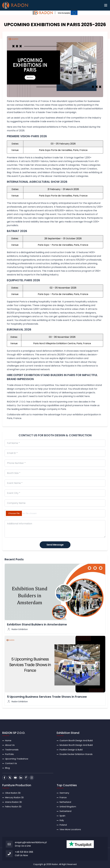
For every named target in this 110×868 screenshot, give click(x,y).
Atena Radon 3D (14, 802)
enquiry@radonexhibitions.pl (31, 842)
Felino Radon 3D (13, 807)
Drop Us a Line (23, 846)
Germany (64, 793)
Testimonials (12, 750)
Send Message (55, 545)
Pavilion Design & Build (71, 750)
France (63, 797)
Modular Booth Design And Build (76, 745)
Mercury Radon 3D (14, 797)
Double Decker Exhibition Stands (76, 754)
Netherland (65, 802)
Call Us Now (21, 855)
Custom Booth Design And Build (76, 741)
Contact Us (11, 763)
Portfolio (10, 754)
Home (8, 741)
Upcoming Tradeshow (17, 759)
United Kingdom (68, 807)
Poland (63, 825)
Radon (55, 864)
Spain (62, 816)
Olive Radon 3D (13, 793)
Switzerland (65, 811)
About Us (10, 745)
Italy (62, 820)
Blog (7, 768)
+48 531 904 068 (24, 852)
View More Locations (70, 829)
